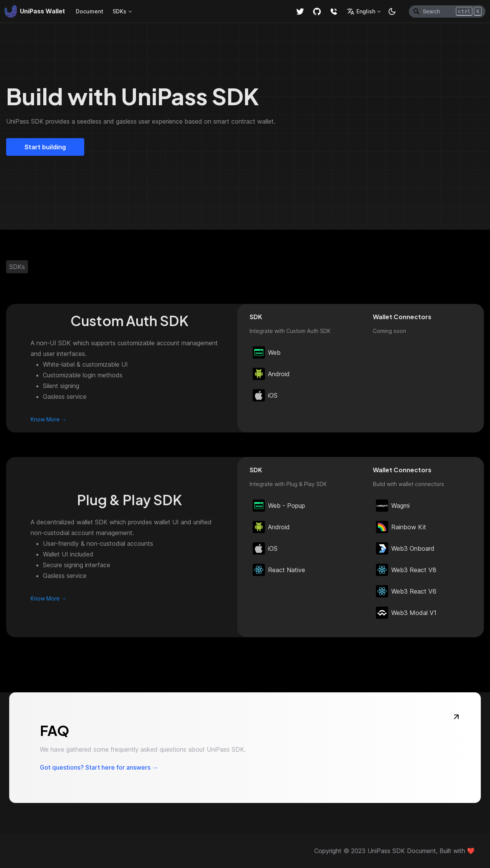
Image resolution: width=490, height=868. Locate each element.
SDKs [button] (119, 11)
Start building (45, 147)
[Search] (447, 11)
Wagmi (393, 506)
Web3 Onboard (405, 548)
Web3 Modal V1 (406, 613)
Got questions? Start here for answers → (99, 767)
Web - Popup (279, 506)
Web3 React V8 (406, 570)
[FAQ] (456, 717)
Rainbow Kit (401, 527)
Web (267, 352)
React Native (279, 570)
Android (271, 374)
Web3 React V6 (406, 591)
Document (90, 11)
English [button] (361, 11)
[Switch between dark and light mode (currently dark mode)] (392, 11)
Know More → (49, 419)
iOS (265, 395)
